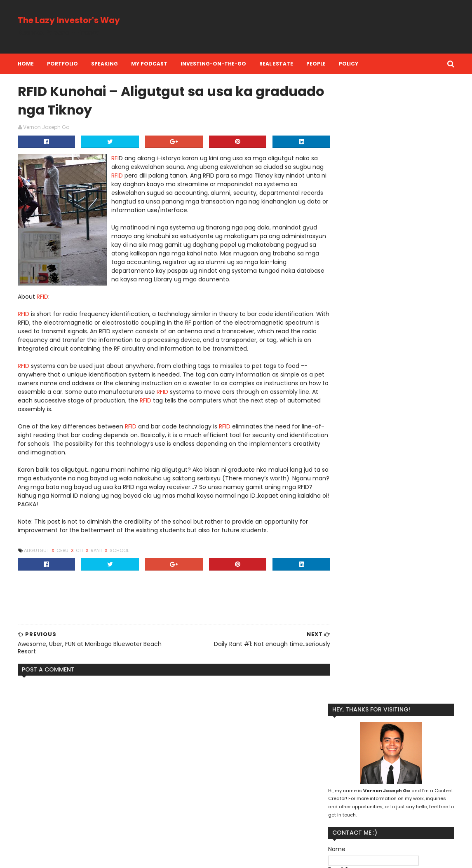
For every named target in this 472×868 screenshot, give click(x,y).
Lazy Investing (406, 765)
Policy (349, 64)
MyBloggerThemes (118, 857)
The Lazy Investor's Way (69, 20)
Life (438, 765)
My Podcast (150, 64)
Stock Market (415, 805)
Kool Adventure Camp (351, 765)
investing (360, 818)
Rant (97, 552)
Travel (331, 818)
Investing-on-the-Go (214, 64)
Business (366, 752)
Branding (334, 752)
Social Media (374, 805)
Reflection (336, 805)
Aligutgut (38, 552)
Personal (431, 778)
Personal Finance (344, 792)
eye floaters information (55, 750)
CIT (81, 552)
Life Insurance (340, 778)
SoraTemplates (68, 857)
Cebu (63, 552)
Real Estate (277, 64)
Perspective (390, 792)
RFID (130, 177)
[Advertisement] (304, 27)
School (120, 552)
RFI (115, 159)
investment (397, 818)
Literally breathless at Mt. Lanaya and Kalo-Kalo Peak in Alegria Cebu (104, 822)
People (316, 64)
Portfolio (63, 64)
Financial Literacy (409, 752)
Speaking (105, 64)
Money (376, 778)
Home (26, 64)
